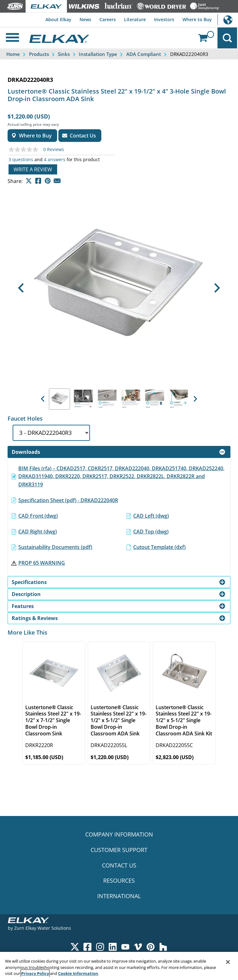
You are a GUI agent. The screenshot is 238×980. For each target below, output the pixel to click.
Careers (103, 19)
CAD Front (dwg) (38, 517)
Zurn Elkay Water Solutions (43, 929)
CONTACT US (119, 866)
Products (39, 55)
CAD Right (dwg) (38, 532)
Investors (162, 19)
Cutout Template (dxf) (159, 548)
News (80, 19)
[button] (21, 289)
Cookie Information (78, 973)
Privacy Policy (35, 973)
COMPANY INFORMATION (119, 835)
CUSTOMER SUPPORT (119, 850)
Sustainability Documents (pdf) (55, 548)
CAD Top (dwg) (151, 532)
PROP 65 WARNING (42, 563)
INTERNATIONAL (119, 897)
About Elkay (51, 19)
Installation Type (98, 55)
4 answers (55, 161)
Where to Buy (196, 19)
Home (13, 55)
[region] (119, 966)
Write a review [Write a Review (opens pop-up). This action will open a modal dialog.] (33, 170)
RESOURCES (119, 881)
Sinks (64, 55)
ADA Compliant (144, 55)
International (228, 20)
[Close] (228, 962)
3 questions (21, 161)
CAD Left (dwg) (151, 517)
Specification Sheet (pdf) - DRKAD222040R (68, 501)
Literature (132, 19)
